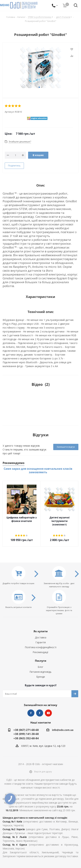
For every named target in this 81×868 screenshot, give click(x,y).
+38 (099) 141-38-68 (26, 734)
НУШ (40, 713)
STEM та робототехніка (31, 713)
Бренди (41, 677)
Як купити (41, 631)
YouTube (48, 713)
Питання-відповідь (40, 672)
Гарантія (41, 642)
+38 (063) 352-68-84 (26, 738)
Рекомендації (40, 652)
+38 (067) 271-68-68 (26, 730)
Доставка (41, 637)
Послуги (41, 661)
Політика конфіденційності (41, 647)
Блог (40, 667)
